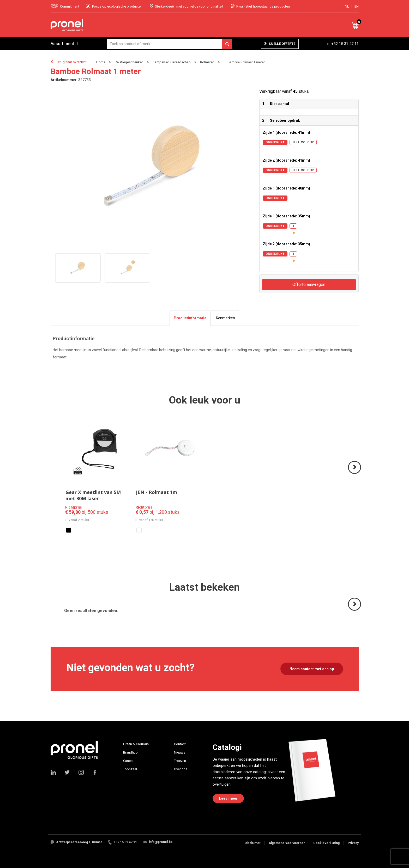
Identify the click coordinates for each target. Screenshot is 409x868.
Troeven (180, 761)
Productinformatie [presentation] (190, 318)
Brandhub (130, 752)
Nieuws (180, 752)
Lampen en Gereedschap (172, 62)
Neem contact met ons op (312, 669)
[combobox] (169, 44)
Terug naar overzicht (71, 62)
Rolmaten (207, 62)
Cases (128, 761)
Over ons (181, 769)
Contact (180, 744)
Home (101, 62)
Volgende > (355, 473)
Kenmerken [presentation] (225, 318)
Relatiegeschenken (129, 62)
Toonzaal (130, 769)
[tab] (190, 318)
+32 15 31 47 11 (345, 44)
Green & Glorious (136, 744)
